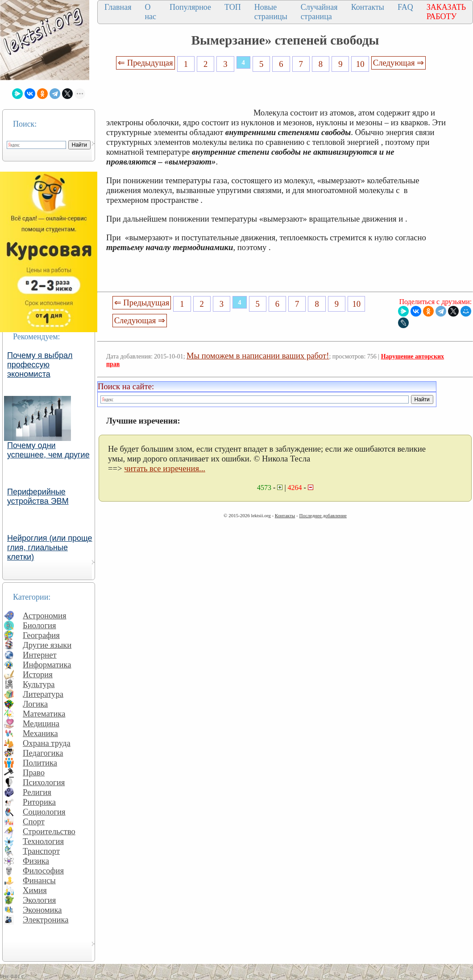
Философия (43, 871)
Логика (35, 704)
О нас (150, 12)
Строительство (49, 831)
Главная (118, 7)
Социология (44, 812)
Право (34, 772)
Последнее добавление (323, 515)
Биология (39, 625)
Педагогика (43, 753)
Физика (36, 861)
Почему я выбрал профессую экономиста (40, 365)
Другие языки (47, 645)
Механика (40, 733)
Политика (40, 763)
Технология (43, 841)
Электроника (46, 920)
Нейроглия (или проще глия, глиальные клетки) (50, 548)
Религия (37, 792)
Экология (39, 900)
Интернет (40, 655)
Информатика (47, 665)
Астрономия (45, 616)
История (38, 674)
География (41, 635)
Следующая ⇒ (398, 63)
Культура (39, 684)
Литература (43, 694)
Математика (44, 714)
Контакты (368, 7)
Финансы (39, 880)
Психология (44, 782)
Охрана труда (47, 743)
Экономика (42, 910)
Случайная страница (319, 12)
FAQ (405, 7)
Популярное (190, 7)
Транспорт (41, 851)
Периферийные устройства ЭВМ (38, 496)
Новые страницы (271, 12)
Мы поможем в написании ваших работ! (258, 356)
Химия (35, 890)
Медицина (41, 723)
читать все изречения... (165, 468)
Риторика (39, 802)
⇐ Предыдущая (145, 63)
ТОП (233, 7)
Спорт (34, 821)
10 (360, 64)
